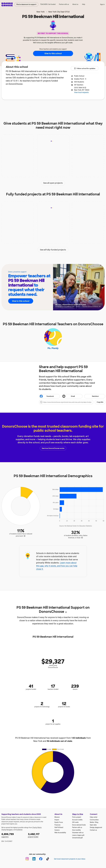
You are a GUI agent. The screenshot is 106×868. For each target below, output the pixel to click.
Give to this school (53, 54)
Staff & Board (59, 828)
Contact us (93, 830)
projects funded (40, 835)
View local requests (81, 92)
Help (84, 4)
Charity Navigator (7, 830)
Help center (94, 817)
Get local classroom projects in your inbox (70, 859)
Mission (57, 817)
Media (92, 822)
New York (41, 12)
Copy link (100, 402)
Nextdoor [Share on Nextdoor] (92, 397)
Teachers (57, 106)
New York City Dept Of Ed (59, 12)
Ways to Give (78, 814)
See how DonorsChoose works (53, 448)
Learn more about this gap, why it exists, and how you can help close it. (57, 566)
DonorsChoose (7, 4)
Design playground (96, 828)
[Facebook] (41, 859)
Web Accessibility (60, 833)
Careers (57, 830)
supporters (13, 835)
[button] (72, 402)
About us (75, 4)
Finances (57, 825)
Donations (85, 106)
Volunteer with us (78, 833)
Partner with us (64, 4)
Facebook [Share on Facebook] (47, 397)
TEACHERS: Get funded (48, 4)
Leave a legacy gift (78, 835)
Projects (43, 106)
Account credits (77, 820)
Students (70, 106)
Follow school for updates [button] (85, 69)
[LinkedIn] (34, 859)
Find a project (77, 817)
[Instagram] (27, 859)
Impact (31, 106)
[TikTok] (48, 859)
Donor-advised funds (79, 825)
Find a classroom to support (26, 4)
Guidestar (19, 830)
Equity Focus (59, 822)
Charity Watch (37, 828)
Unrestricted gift (77, 838)
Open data (93, 825)
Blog (97, 822)
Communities (94, 820)
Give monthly (76, 830)
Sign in (102, 4)
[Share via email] (72, 396)
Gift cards (75, 822)
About (20, 106)
